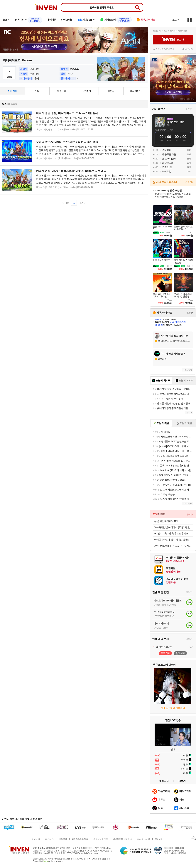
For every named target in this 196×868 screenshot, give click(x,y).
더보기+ (190, 109)
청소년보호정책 (100, 839)
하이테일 (167, 171)
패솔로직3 (167, 163)
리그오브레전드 (164, 647)
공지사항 (159, 839)
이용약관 (63, 839)
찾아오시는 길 (143, 839)
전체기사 (12, 91)
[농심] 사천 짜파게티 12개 (166, 521)
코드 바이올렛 (169, 159)
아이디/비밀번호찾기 (165, 49)
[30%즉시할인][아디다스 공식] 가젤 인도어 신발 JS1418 (173, 527)
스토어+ (189, 182)
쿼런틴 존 (167, 167)
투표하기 (165, 653)
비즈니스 (49, 839)
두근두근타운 (169, 154)
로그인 (175, 20)
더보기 (182, 781)
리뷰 (37, 91)
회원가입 (189, 49)
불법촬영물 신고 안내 (122, 839)
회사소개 (36, 839)
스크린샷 (86, 91)
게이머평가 (136, 91)
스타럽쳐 (167, 150)
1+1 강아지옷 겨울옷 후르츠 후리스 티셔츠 (173, 533)
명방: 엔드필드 (176, 122)
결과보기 (180, 653)
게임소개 (62, 91)
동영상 (111, 91)
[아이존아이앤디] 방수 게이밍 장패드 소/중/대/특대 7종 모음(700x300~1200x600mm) (173, 540)
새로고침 (186, 370)
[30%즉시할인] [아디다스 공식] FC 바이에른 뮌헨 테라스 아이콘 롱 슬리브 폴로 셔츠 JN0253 (173, 546)
